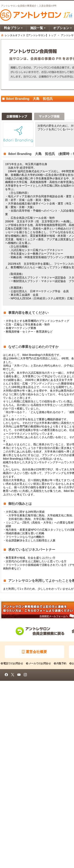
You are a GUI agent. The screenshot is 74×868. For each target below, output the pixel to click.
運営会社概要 (34, 652)
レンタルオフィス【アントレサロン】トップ (30, 35)
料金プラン (13, 28)
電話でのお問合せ (12, 663)
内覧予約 (60, 663)
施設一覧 (38, 28)
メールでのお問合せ (38, 663)
